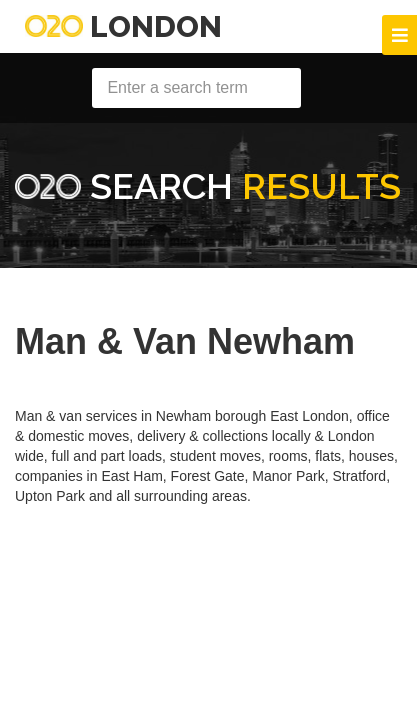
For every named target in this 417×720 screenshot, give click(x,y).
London (123, 26)
